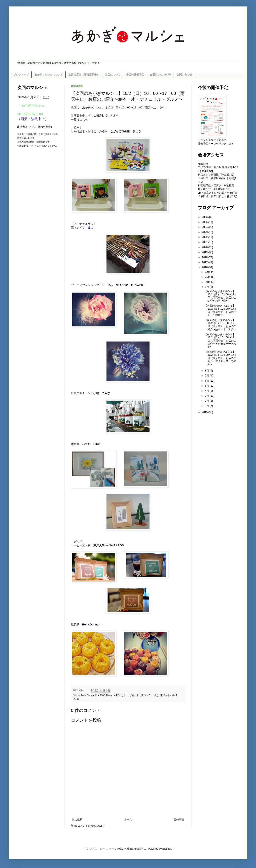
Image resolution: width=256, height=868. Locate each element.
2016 (205, 267)
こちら (84, 120)
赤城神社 (203, 164)
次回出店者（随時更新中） (84, 75)
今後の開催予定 (135, 75)
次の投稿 (77, 819)
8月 (207, 371)
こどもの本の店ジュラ (139, 695)
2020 (205, 247)
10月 (208, 282)
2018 (205, 257)
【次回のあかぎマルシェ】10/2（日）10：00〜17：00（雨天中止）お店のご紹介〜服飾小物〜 (221, 296)
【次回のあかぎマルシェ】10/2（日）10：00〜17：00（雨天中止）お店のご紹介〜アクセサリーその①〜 (221, 358)
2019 (205, 252)
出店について (113, 75)
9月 (207, 287)
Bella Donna (90, 624)
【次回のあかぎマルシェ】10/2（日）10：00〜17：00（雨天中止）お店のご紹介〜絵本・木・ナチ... (221, 325)
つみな (106, 393)
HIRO (117, 695)
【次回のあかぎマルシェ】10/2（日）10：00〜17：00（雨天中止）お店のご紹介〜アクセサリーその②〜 (221, 341)
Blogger (167, 849)
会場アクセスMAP (160, 75)
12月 (208, 272)
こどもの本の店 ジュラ (126, 131)
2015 (205, 412)
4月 (207, 391)
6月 (207, 381)
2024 (205, 227)
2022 (205, 237)
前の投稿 (179, 819)
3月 (207, 396)
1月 (207, 406)
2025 (205, 222)
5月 (207, 386)
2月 (207, 401)
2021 (205, 242)
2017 (205, 262)
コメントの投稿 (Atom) (91, 826)
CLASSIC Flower (104, 695)
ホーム (128, 819)
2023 (205, 232)
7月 (207, 376)
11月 (208, 277)
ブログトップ (21, 75)
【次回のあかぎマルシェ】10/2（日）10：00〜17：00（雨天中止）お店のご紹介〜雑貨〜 (221, 310)
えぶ (123, 695)
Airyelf (137, 849)
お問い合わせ (184, 75)
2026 (205, 217)
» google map (206, 171)
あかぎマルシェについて (49, 75)
